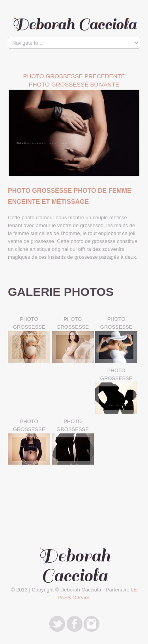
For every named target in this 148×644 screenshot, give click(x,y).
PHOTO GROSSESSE (29, 323)
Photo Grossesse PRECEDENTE (74, 76)
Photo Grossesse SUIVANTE (74, 84)
